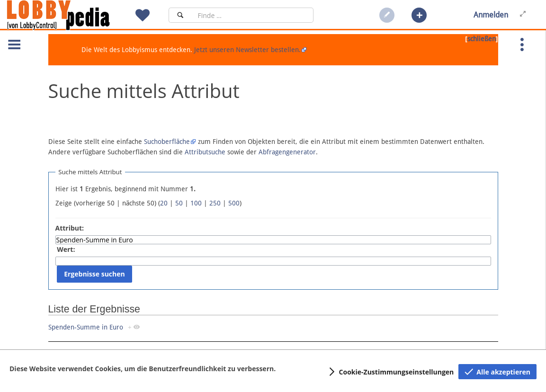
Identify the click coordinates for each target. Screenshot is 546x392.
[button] (419, 15)
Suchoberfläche (167, 142)
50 (179, 203)
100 (196, 203)
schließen (482, 39)
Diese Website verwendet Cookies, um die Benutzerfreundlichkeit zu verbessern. (143, 369)
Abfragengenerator (287, 152)
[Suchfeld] (253, 15)
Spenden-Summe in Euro (86, 327)
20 (164, 203)
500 (234, 203)
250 (215, 203)
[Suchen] (180, 15)
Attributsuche (205, 152)
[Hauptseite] (74, 15)
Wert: (66, 249)
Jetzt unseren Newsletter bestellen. (247, 50)
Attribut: (70, 228)
